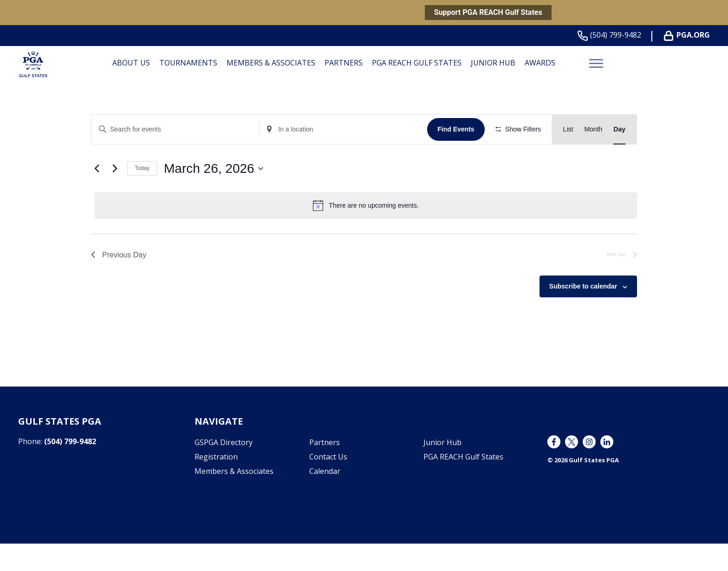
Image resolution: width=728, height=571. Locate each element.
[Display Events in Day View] (619, 129)
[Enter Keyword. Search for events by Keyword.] (176, 129)
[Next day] (115, 196)
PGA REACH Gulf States (417, 63)
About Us (131, 63)
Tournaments (188, 63)
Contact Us (328, 484)
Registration (216, 484)
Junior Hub (493, 63)
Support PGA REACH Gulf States (488, 12)
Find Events (457, 129)
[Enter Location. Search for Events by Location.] (345, 129)
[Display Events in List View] (568, 129)
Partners (344, 63)
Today (142, 196)
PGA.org (689, 35)
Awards (540, 63)
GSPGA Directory (224, 470)
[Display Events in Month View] (593, 129)
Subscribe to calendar (583, 314)
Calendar (325, 499)
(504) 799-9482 (611, 35)
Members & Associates (271, 63)
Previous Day (119, 282)
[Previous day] (97, 196)
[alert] (366, 233)
